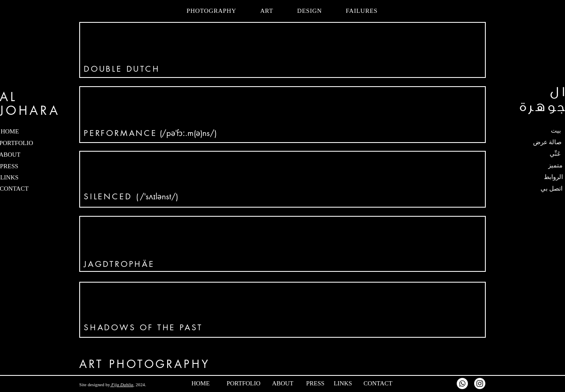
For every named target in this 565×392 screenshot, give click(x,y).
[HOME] (217, 383)
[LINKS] (359, 383)
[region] (282, 50)
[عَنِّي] (539, 154)
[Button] (282, 50)
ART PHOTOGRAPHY (145, 364)
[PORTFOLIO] (256, 383)
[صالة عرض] (535, 142)
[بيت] (539, 131)
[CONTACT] (392, 383)
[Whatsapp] (462, 384)
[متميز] (539, 165)
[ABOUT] (299, 383)
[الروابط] (537, 177)
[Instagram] (480, 384)
